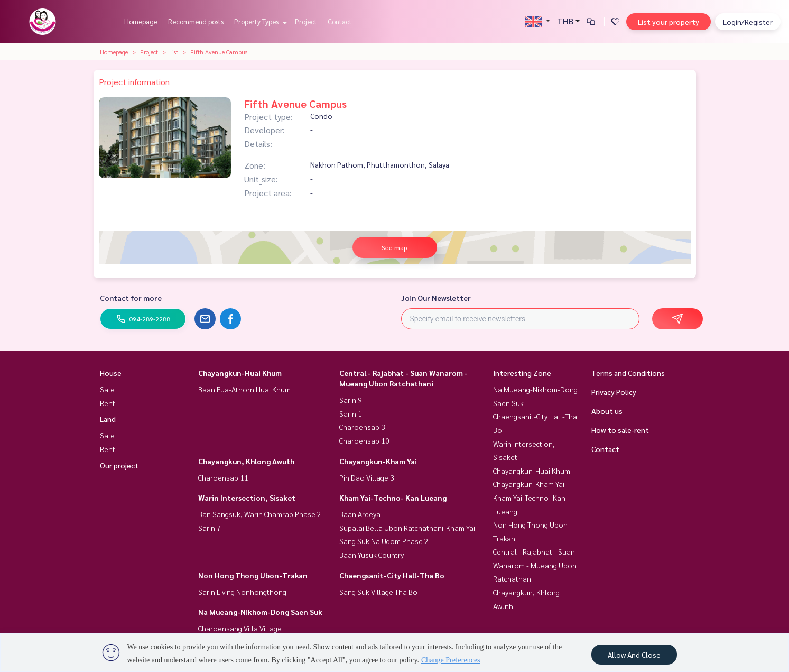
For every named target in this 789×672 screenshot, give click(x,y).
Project (306, 21)
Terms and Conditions (628, 373)
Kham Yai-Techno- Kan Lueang (393, 498)
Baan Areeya (360, 514)
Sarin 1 (351, 413)
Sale (107, 389)
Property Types (259, 21)
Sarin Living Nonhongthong (242, 592)
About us (607, 411)
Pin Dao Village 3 (367, 477)
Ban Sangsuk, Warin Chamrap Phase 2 (260, 514)
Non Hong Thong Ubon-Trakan (253, 575)
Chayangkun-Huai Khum (240, 373)
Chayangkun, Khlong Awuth (246, 461)
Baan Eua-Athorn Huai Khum (244, 389)
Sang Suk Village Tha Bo (378, 592)
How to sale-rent (620, 430)
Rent (108, 403)
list (174, 52)
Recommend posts (196, 21)
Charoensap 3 (362, 427)
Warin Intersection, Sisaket (247, 498)
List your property (669, 22)
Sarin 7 (210, 528)
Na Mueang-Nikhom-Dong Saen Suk (260, 612)
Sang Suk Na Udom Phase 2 (384, 541)
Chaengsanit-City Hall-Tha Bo (392, 575)
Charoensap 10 (364, 440)
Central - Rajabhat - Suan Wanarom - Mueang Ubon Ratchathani (535, 565)
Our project (119, 465)
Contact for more (131, 298)
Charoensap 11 (223, 477)
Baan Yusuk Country (372, 555)
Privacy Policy (614, 392)
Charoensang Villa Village (240, 628)
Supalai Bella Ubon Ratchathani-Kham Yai (407, 528)
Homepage (141, 21)
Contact (340, 21)
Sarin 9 (351, 400)
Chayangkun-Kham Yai (378, 461)
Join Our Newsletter (436, 298)
